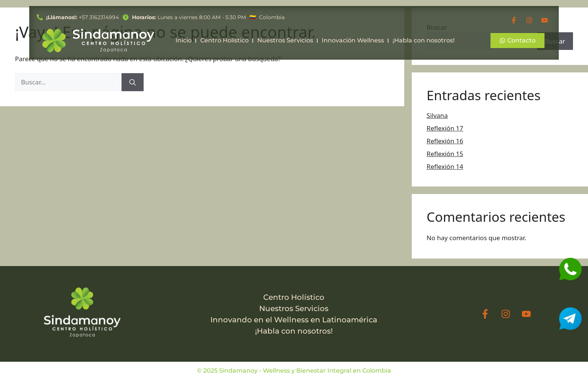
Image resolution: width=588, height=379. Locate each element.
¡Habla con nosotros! (424, 40)
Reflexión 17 (445, 128)
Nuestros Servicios (285, 40)
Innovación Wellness (353, 40)
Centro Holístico (224, 40)
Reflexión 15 (445, 154)
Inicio (184, 40)
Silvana (437, 115)
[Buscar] (133, 82)
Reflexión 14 (445, 166)
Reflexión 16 (445, 141)
